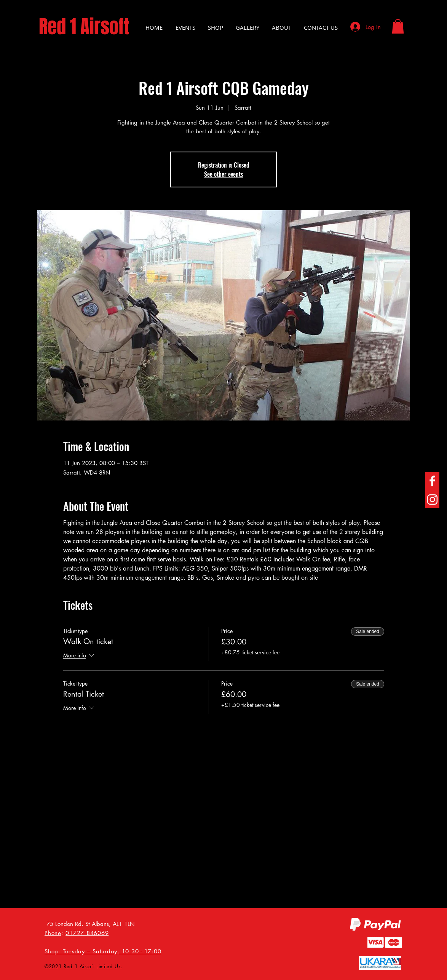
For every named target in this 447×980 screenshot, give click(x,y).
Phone (53, 933)
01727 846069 (87, 933)
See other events (223, 174)
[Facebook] (432, 481)
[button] (398, 26)
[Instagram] (432, 500)
